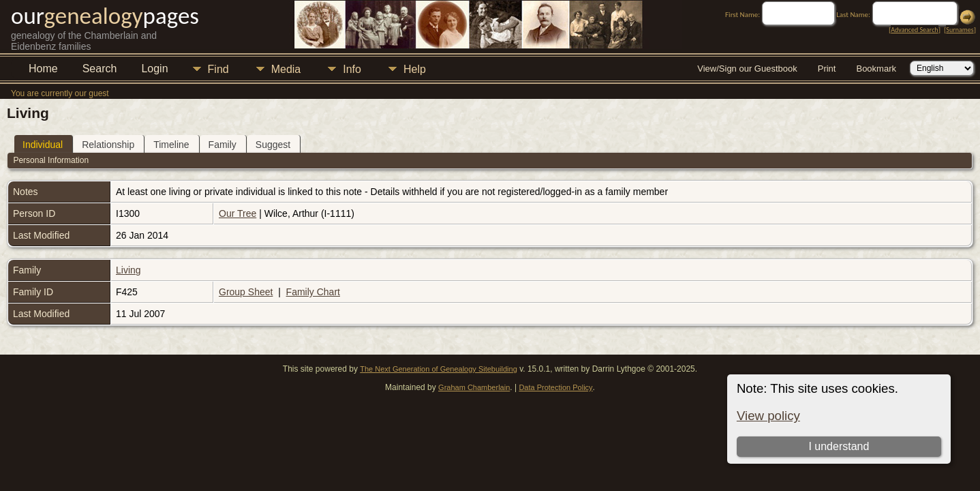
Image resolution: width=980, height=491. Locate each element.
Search (100, 69)
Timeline (171, 145)
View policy (768, 416)
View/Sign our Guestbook (747, 69)
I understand (839, 446)
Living (128, 270)
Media (286, 69)
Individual (43, 145)
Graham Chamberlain (474, 387)
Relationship (108, 145)
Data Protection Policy (555, 387)
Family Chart (313, 292)
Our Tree (238, 213)
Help (415, 69)
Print (827, 69)
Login (154, 69)
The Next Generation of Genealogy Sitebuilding (439, 369)
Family (223, 145)
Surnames (960, 30)
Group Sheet (246, 292)
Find (218, 69)
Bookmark (876, 69)
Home (43, 69)
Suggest (273, 145)
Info (352, 69)
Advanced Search (914, 30)
